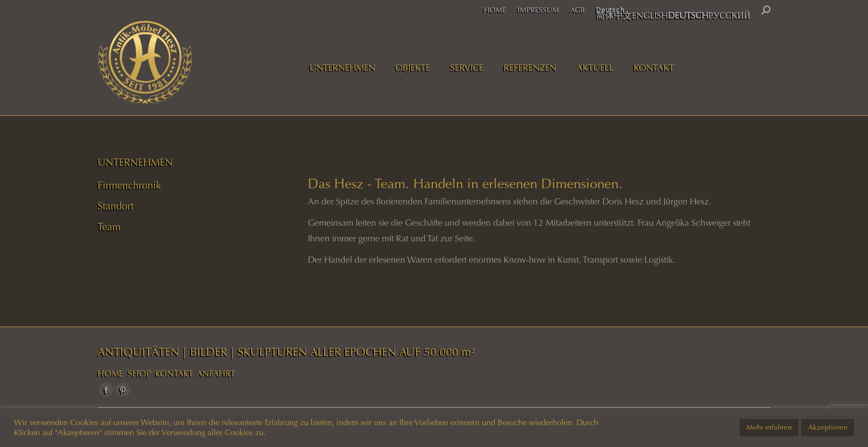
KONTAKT (174, 374)
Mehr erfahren (769, 427)
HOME (110, 374)
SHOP (139, 374)
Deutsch (610, 10)
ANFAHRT (216, 374)
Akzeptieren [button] (828, 427)
